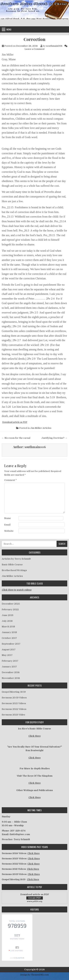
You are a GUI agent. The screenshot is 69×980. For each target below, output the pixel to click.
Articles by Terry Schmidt (16, 559)
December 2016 (11, 672)
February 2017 (10, 661)
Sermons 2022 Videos (14, 709)
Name (8, 518)
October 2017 (9, 638)
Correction (34, 39)
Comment (10, 480)
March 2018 (8, 627)
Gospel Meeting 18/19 (14, 692)
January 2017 (9, 667)
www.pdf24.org (35, 901)
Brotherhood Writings (14, 570)
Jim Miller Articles (41, 428)
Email (7, 525)
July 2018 (7, 621)
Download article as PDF (15, 422)
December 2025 (11, 604)
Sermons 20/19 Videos (14, 698)
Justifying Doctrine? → (54, 438)
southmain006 (54, 46)
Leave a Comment (35, 49)
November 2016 (11, 678)
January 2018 (9, 632)
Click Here (35, 736)
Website (9, 531)
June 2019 (8, 615)
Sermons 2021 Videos (14, 703)
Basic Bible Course (12, 565)
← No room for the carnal (16, 438)
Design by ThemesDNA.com (34, 975)
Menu (9, 29)
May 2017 (7, 655)
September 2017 (11, 644)
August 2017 (9, 650)
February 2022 (10, 609)
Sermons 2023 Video (13, 715)
